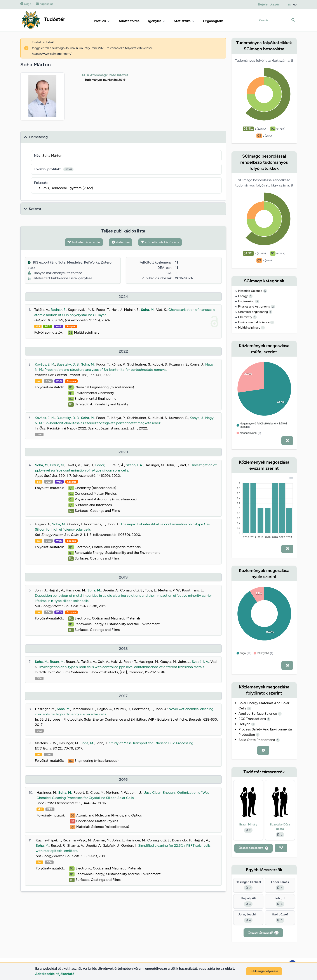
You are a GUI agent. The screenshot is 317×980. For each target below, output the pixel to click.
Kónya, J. (197, 418)
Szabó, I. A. (134, 465)
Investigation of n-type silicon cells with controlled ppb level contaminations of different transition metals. (122, 667)
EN (289, 5)
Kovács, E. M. (45, 364)
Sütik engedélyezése (264, 971)
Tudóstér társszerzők (84, 242)
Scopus (71, 326)
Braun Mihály (248, 824)
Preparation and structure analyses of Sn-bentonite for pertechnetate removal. (106, 370)
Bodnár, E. (58, 310)
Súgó (26, 4)
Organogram (213, 21)
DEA (48, 326)
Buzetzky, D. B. (68, 364)
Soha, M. (148, 310)
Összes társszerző (253, 848)
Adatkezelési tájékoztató (55, 974)
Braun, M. (57, 465)
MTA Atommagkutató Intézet (105, 75)
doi (38, 326)
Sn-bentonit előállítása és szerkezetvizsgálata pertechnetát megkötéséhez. (103, 423)
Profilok (102, 21)
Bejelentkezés (269, 4)
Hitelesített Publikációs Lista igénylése (60, 278)
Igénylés (157, 21)
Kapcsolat (44, 4)
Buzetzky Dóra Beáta (280, 827)
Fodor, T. (102, 465)
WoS (58, 326)
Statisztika (184, 21)
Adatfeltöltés (129, 21)
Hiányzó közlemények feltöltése (55, 273)
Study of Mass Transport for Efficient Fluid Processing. (152, 743)
